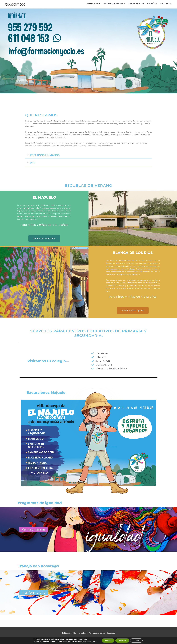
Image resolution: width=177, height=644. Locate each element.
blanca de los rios (133, 253)
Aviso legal (83, 633)
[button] (88, 155)
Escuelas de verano (113, 4)
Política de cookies (69, 633)
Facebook (111, 633)
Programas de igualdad (40, 503)
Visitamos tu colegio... (48, 361)
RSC (33, 163)
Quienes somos (93, 4)
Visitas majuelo (136, 4)
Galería (151, 4)
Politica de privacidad (97, 633)
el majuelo (44, 197)
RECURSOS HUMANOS (45, 155)
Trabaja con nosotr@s (38, 566)
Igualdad (165, 4)
